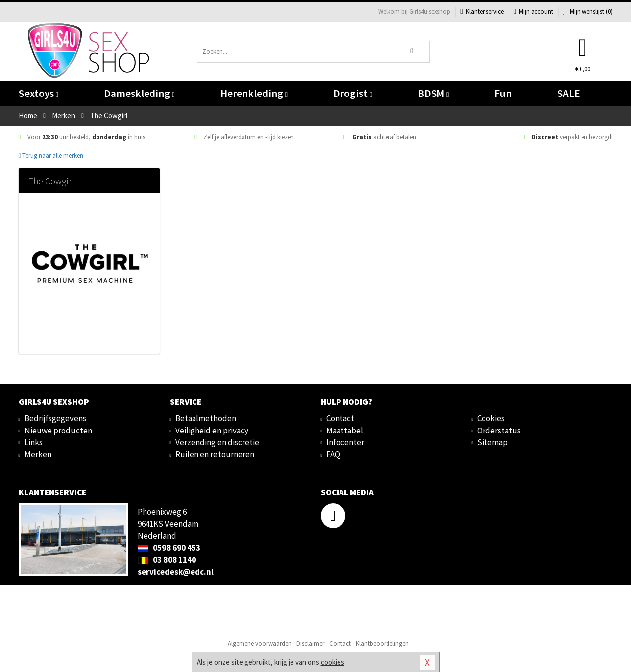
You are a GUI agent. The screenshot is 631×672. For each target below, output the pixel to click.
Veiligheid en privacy (212, 431)
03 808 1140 (167, 560)
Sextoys (39, 93)
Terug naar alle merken (51, 156)
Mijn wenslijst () (588, 12)
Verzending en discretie (217, 442)
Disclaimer (310, 644)
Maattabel (345, 431)
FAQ (333, 454)
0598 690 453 (169, 548)
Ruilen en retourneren (215, 454)
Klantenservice (482, 12)
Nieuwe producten (58, 431)
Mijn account (534, 12)
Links (33, 442)
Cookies (491, 418)
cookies (333, 662)
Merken (38, 454)
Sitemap (492, 442)
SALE (569, 93)
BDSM (433, 93)
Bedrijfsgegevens (55, 418)
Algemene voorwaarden (260, 644)
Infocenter (345, 442)
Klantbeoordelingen (382, 644)
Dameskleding (139, 93)
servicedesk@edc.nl (176, 572)
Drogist (353, 93)
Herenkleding (254, 93)
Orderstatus (499, 431)
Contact (340, 418)
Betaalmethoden (206, 418)
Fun (503, 93)
